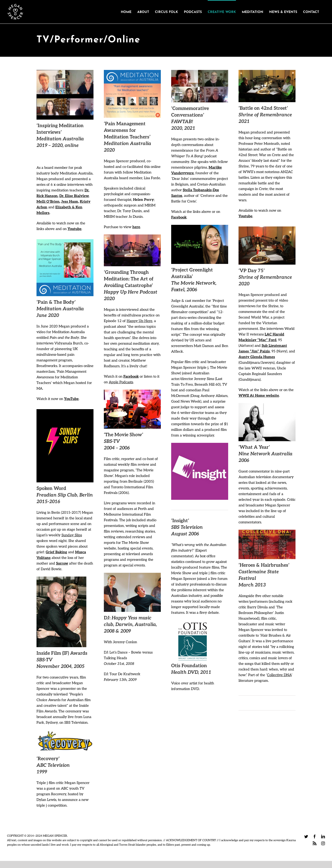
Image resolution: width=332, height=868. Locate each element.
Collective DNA (279, 675)
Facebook (131, 376)
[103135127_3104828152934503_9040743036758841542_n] (65, 241)
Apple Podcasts (121, 382)
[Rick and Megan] (65, 72)
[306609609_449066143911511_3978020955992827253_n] (65, 411)
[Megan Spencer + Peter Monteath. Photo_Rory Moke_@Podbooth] (267, 72)
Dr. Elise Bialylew (74, 196)
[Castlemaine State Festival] (267, 531)
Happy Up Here (140, 321)
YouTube (71, 399)
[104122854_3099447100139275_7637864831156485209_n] (132, 72)
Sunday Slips (72, 535)
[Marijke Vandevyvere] (200, 72)
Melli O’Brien (48, 202)
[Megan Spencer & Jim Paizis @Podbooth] (267, 228)
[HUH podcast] (132, 236)
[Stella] (200, 88)
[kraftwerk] (132, 574)
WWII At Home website (259, 396)
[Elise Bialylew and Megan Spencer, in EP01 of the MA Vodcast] (65, 96)
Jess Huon (70, 202)
